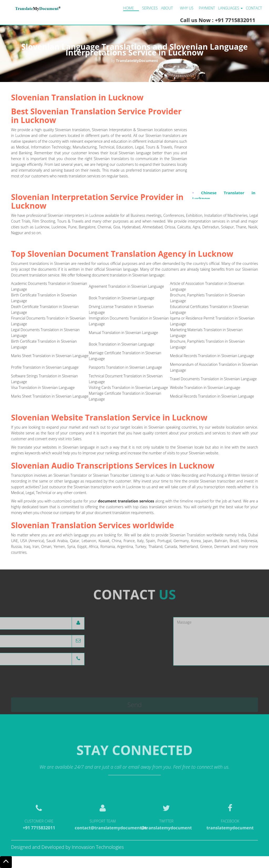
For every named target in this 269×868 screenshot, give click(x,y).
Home (129, 8)
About (167, 8)
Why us (187, 8)
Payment (207, 8)
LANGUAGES (230, 8)
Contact (254, 8)
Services (150, 8)
